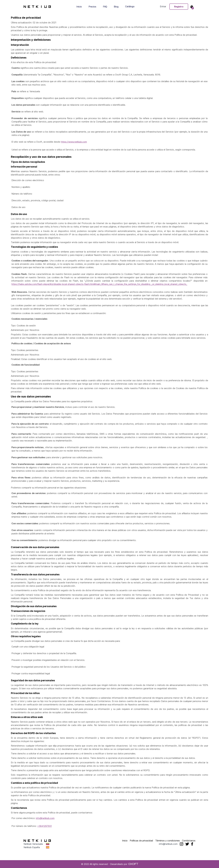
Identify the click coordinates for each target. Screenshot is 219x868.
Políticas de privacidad (141, 841)
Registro (179, 7)
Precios (92, 7)
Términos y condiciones (168, 841)
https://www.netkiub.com (74, 142)
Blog (116, 7)
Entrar (163, 7)
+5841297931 (45, 826)
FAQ (105, 7)
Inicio (79, 7)
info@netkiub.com (45, 818)
